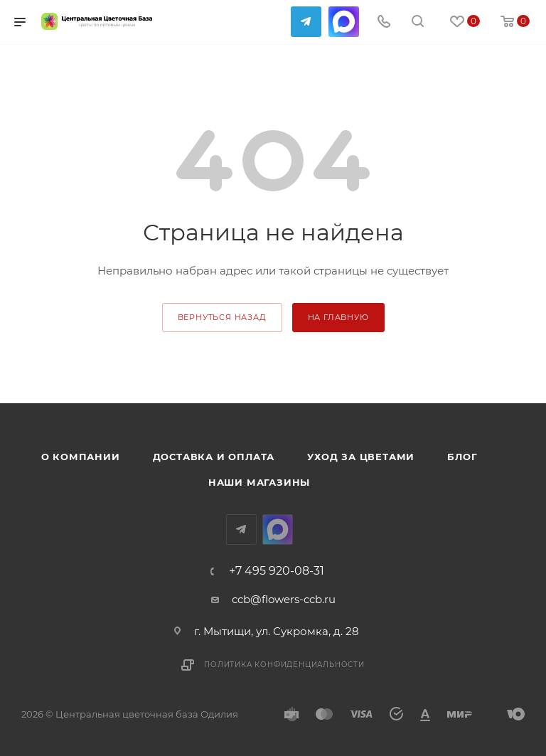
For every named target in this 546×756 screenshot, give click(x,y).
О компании (81, 457)
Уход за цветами (361, 457)
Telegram (306, 22)
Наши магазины (259, 482)
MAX (344, 22)
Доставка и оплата (214, 457)
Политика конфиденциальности (284, 665)
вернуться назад (222, 317)
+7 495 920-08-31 (277, 571)
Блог (462, 457)
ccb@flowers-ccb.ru (284, 599)
